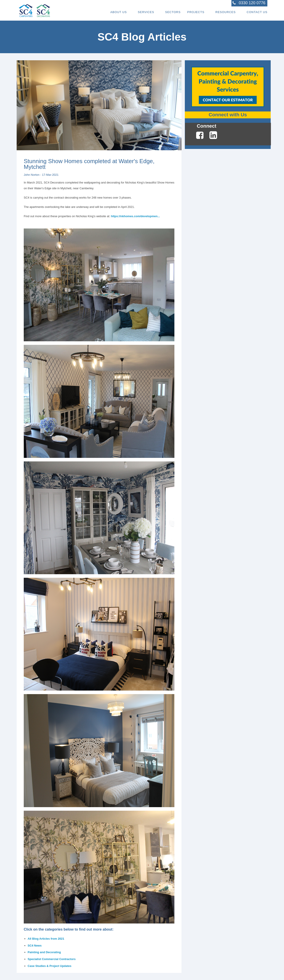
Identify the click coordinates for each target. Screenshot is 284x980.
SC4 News (35, 946)
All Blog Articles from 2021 (46, 939)
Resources (225, 12)
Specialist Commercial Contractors (52, 959)
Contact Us (257, 12)
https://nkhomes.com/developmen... (135, 216)
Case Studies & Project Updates (50, 966)
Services (146, 12)
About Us (118, 12)
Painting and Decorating (44, 952)
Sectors (173, 12)
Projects (196, 12)
